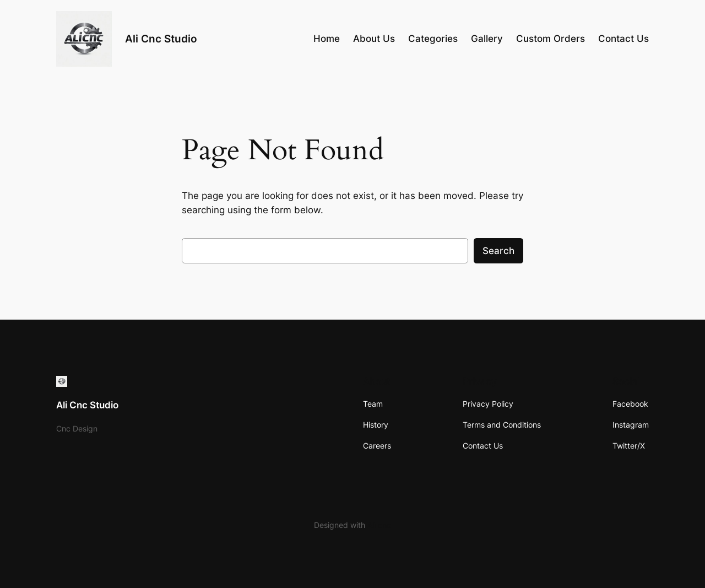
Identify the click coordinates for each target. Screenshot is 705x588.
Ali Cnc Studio (161, 39)
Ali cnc (379, 525)
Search (498, 251)
